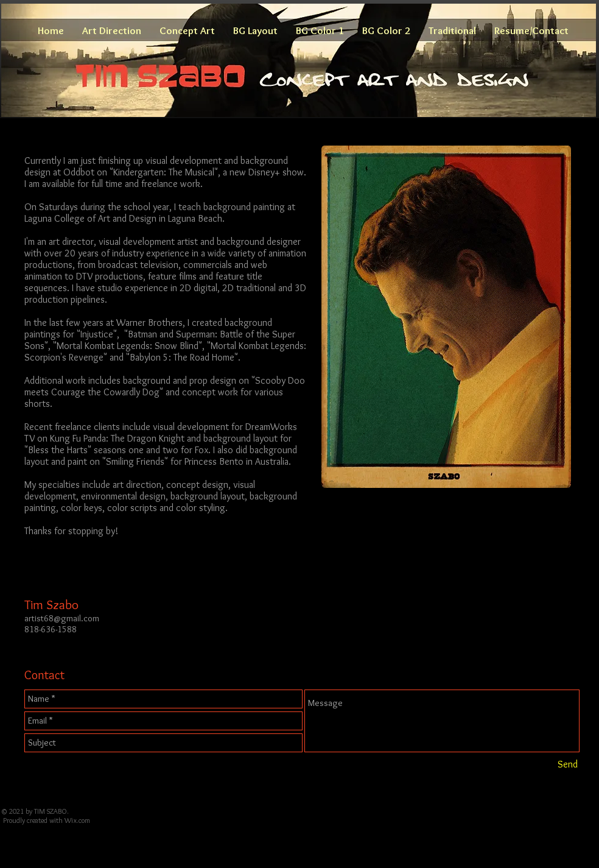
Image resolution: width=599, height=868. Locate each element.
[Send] (567, 764)
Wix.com (77, 820)
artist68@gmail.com (62, 618)
